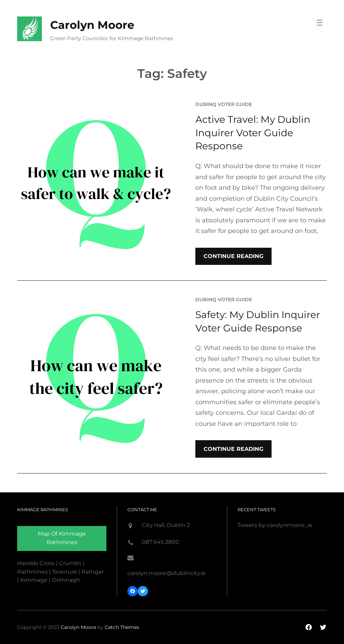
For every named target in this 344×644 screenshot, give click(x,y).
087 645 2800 (160, 542)
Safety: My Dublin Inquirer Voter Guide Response (258, 321)
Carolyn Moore (92, 25)
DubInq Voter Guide (224, 104)
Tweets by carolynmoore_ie (275, 525)
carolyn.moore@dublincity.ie (167, 573)
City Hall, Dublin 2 (166, 525)
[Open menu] (320, 23)
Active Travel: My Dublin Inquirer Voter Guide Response (253, 133)
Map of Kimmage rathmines (62, 538)
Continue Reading (233, 256)
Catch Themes (122, 627)
